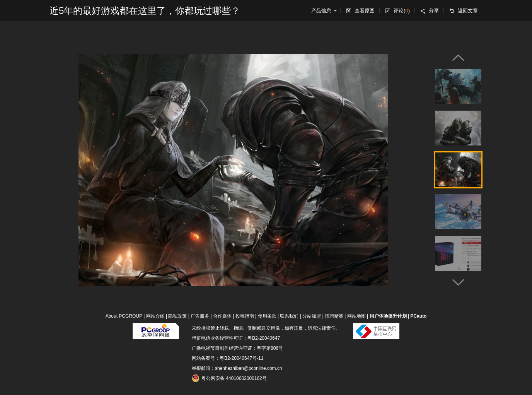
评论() (402, 11)
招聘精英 (334, 316)
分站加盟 (312, 316)
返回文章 (468, 11)
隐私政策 (177, 316)
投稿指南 (245, 316)
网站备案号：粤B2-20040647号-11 (228, 358)
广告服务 (200, 316)
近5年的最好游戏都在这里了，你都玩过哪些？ (145, 11)
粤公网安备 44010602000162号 (229, 378)
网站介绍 (155, 316)
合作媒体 (222, 316)
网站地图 (356, 316)
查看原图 (365, 11)
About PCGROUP (124, 316)
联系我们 (289, 316)
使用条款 (267, 316)
